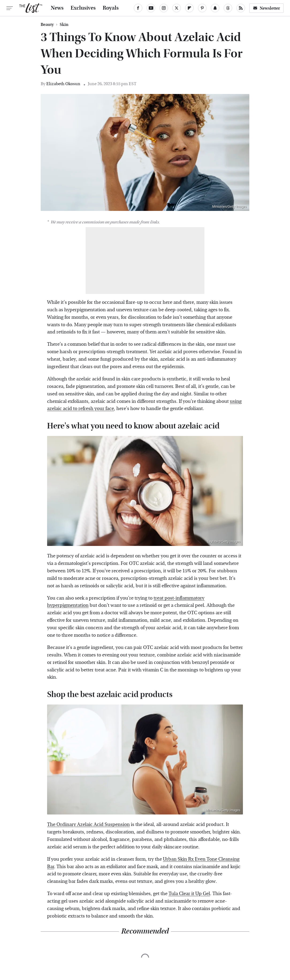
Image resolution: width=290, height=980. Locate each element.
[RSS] (241, 8)
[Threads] (228, 8)
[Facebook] (138, 8)
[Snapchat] (215, 8)
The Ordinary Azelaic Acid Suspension (88, 824)
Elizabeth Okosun (63, 84)
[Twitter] (177, 8)
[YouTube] (151, 8)
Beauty (47, 25)
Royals (111, 8)
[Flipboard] (189, 8)
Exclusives (83, 8)
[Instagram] (164, 8)
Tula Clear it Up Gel (189, 894)
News (57, 8)
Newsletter (266, 8)
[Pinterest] (202, 8)
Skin (64, 25)
